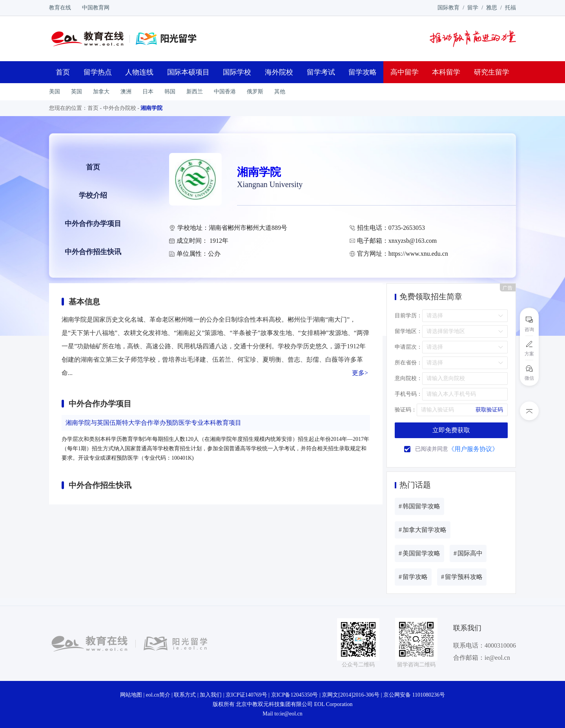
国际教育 (448, 8)
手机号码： (408, 394)
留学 (473, 8)
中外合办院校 (120, 108)
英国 (77, 92)
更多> (360, 373)
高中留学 (405, 72)
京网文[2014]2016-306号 (351, 695)
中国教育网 (96, 8)
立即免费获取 (451, 430)
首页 (63, 72)
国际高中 (468, 553)
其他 (280, 92)
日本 (148, 92)
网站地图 (131, 695)
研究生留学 (492, 72)
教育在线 (60, 8)
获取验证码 (489, 410)
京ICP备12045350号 (295, 695)
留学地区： (408, 331)
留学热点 (98, 72)
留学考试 (321, 72)
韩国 (170, 92)
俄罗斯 (255, 92)
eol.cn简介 (158, 695)
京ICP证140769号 (246, 695)
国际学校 (237, 72)
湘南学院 (151, 108)
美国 (55, 92)
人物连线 (139, 72)
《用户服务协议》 (473, 449)
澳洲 (126, 92)
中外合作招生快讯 (93, 252)
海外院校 (279, 72)
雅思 (492, 8)
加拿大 (101, 92)
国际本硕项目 (188, 72)
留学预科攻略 (462, 577)
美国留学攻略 (419, 553)
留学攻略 (363, 72)
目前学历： (408, 316)
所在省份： (408, 363)
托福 (510, 8)
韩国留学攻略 (419, 506)
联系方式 (185, 695)
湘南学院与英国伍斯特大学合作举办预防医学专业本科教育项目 (153, 423)
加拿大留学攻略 (423, 530)
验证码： (406, 410)
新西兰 (195, 92)
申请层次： (408, 347)
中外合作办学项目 (93, 224)
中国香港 (225, 92)
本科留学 (446, 72)
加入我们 (211, 695)
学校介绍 (93, 195)
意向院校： (408, 378)
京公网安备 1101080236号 (414, 695)
